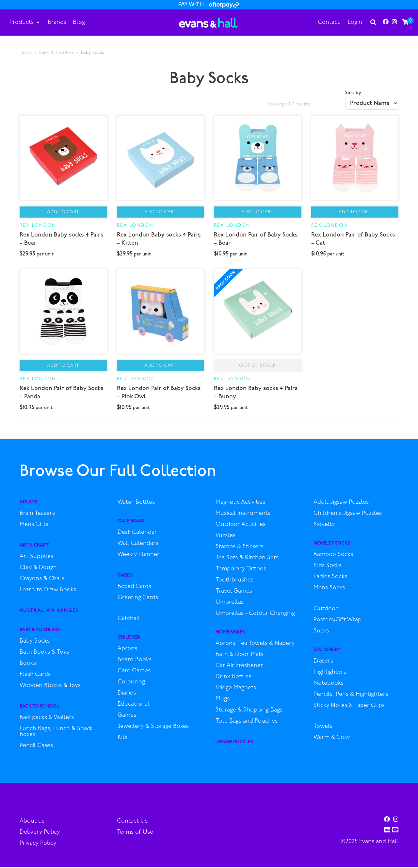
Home (26, 53)
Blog (79, 22)
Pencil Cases (36, 747)
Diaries (127, 695)
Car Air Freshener (239, 667)
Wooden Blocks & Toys (50, 687)
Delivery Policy (40, 834)
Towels (323, 728)
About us (32, 823)
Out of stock (257, 367)
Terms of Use (135, 834)
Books (28, 665)
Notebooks (329, 685)
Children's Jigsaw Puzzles (348, 515)
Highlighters (330, 674)
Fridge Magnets (236, 690)
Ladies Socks (330, 579)
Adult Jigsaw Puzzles (341, 504)
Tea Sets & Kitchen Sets (247, 560)
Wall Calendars (138, 545)
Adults (28, 504)
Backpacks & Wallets (47, 719)
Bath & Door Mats (240, 656)
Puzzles (225, 537)
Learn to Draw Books (48, 592)
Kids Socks (328, 567)
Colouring (131, 684)
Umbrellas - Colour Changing (255, 615)
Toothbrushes (234, 582)
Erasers (323, 663)
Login (355, 22)
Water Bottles (136, 504)
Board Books (135, 662)
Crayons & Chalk (42, 581)
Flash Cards (35, 676)
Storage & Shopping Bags (249, 712)
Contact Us (132, 823)
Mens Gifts (34, 526)
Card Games (134, 673)
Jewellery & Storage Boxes (153, 728)
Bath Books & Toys (44, 654)
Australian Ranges (49, 612)
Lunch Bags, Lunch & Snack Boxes (56, 733)
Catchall (129, 620)
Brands (57, 22)
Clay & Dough (38, 569)
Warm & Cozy (332, 739)
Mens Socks (329, 590)
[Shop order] (372, 103)
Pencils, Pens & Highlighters (351, 696)
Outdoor (326, 611)
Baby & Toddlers (57, 53)
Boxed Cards (134, 588)
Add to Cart (63, 213)
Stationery (327, 652)
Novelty (324, 526)
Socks (321, 633)
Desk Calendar (137, 534)
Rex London (38, 226)
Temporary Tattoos (241, 571)
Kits (122, 739)
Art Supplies (36, 558)
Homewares (230, 634)
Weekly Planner (139, 556)
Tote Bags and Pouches (247, 723)
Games (127, 717)
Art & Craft (34, 547)
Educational (134, 706)
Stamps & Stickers (240, 549)
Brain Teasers (37, 515)
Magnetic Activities (240, 504)
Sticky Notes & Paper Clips (349, 707)
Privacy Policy (38, 845)
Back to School (39, 708)
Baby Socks (35, 643)
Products (25, 22)
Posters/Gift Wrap (338, 622)
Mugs (223, 701)
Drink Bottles (233, 679)
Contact (328, 22)
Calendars (131, 523)
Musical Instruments (243, 515)
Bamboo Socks (333, 556)
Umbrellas (230, 604)
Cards (125, 577)
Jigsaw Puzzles (234, 744)
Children (129, 639)
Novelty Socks (332, 545)
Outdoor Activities (241, 526)
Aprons (127, 650)
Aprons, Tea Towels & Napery (255, 645)
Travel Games (234, 593)
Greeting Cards (138, 599)
